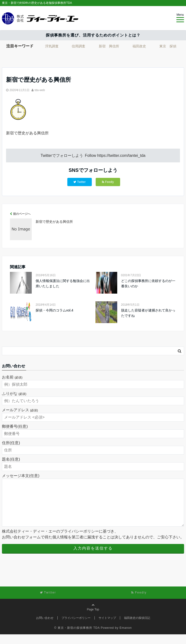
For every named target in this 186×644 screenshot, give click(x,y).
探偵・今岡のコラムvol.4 (54, 310)
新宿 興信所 (109, 46)
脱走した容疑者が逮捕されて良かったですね (148, 313)
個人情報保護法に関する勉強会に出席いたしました (63, 283)
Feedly (108, 182)
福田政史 (139, 46)
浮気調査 (52, 46)
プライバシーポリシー (76, 628)
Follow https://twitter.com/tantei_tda (115, 156)
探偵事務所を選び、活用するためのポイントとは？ (93, 35)
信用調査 (78, 46)
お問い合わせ (45, 628)
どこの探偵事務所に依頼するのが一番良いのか (148, 283)
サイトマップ (107, 628)
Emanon (126, 637)
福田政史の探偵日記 (137, 628)
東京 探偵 (168, 46)
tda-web (40, 90)
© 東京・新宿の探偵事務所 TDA (77, 637)
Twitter (79, 182)
